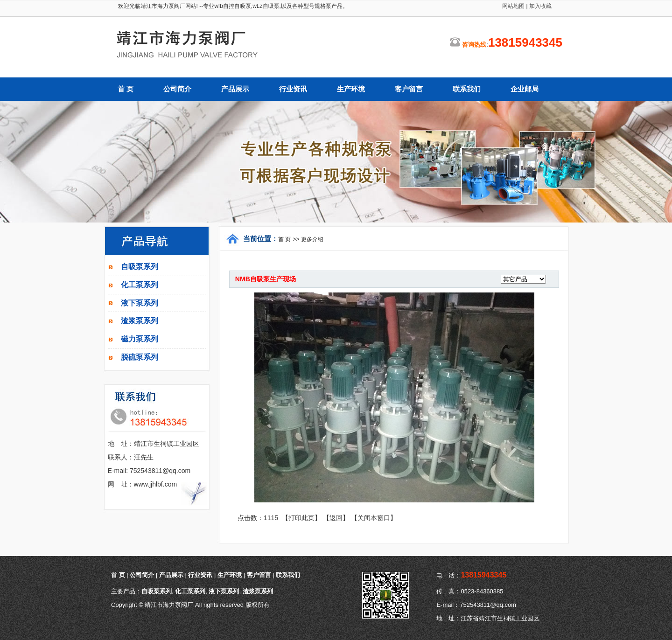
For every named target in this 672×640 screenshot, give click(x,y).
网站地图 (513, 6)
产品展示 (235, 89)
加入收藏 (540, 6)
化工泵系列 (140, 285)
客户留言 (409, 89)
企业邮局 (525, 89)
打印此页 (301, 518)
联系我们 (467, 89)
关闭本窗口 (374, 518)
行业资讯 (293, 89)
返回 (336, 518)
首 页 (126, 89)
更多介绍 (312, 239)
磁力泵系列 (140, 339)
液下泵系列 (140, 303)
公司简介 (177, 89)
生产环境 (351, 89)
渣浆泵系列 (140, 321)
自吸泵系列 (140, 267)
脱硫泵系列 (140, 357)
